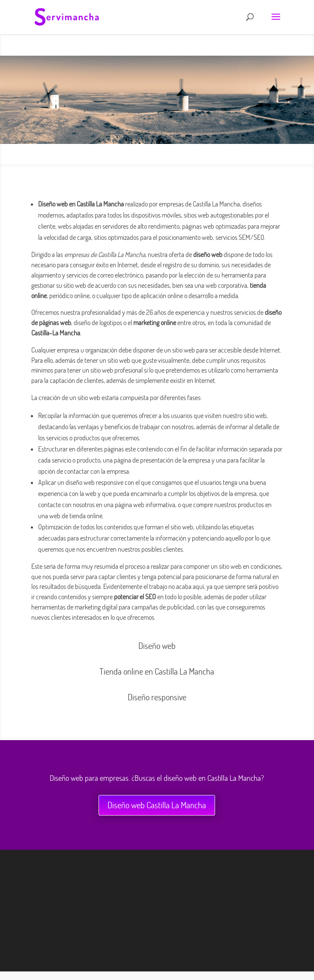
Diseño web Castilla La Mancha (157, 805)
